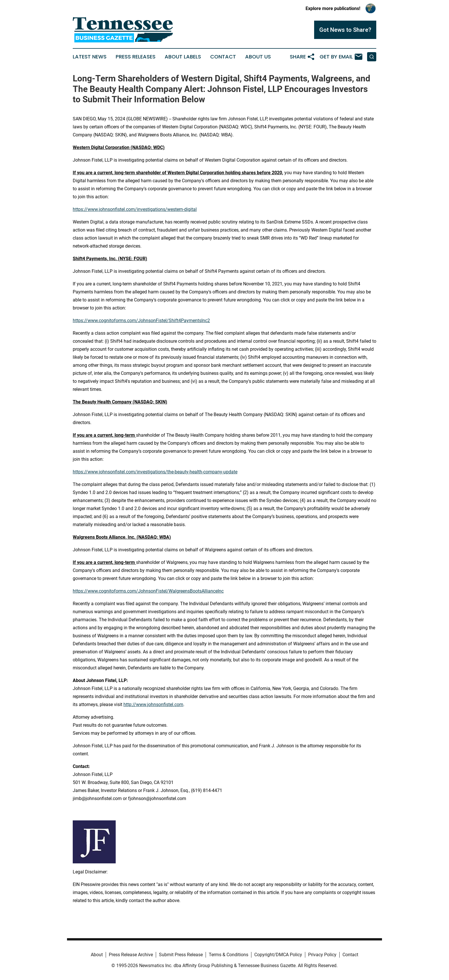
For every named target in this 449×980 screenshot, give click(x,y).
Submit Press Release (181, 955)
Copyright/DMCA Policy (278, 955)
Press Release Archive (131, 955)
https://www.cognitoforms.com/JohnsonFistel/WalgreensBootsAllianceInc (148, 591)
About (97, 955)
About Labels (183, 57)
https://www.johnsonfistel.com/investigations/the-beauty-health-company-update (155, 472)
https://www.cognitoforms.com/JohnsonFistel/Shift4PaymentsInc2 (141, 321)
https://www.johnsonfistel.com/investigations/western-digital (135, 209)
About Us (258, 57)
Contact (223, 57)
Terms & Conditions (229, 955)
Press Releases (136, 57)
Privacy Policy (322, 955)
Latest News (90, 57)
